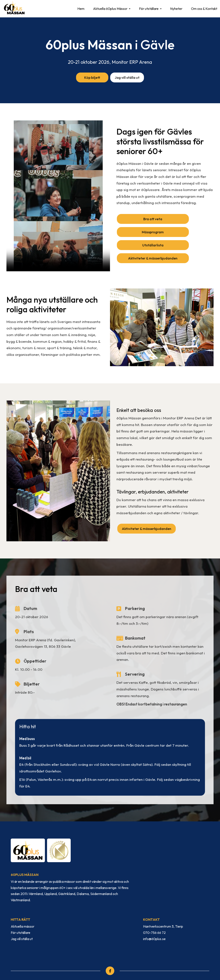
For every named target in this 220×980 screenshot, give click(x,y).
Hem (79, 9)
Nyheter (175, 9)
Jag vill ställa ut (128, 77)
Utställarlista (141, 234)
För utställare (147, 9)
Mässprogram (189, 219)
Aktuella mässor (23, 907)
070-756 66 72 (154, 913)
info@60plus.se (154, 919)
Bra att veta (141, 219)
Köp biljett (92, 77)
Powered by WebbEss (188, 964)
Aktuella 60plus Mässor (109, 9)
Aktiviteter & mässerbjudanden (189, 236)
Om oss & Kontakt (203, 9)
